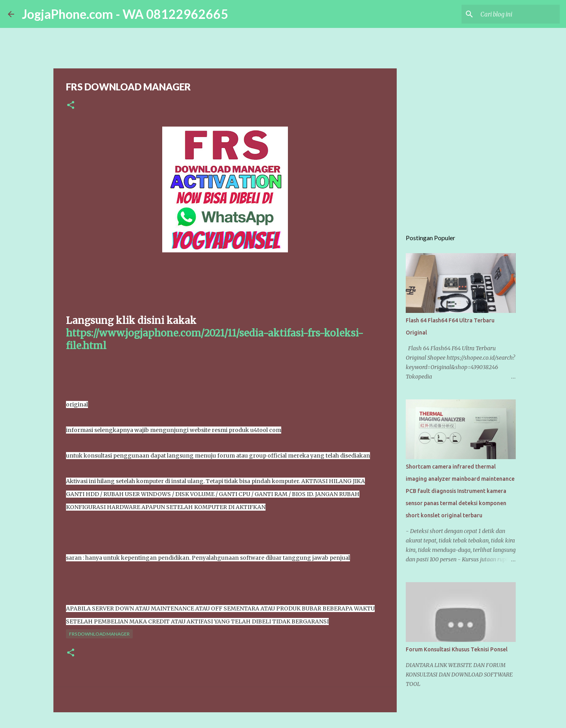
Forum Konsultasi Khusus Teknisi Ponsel (457, 649)
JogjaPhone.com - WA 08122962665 (125, 14)
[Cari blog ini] (518, 14)
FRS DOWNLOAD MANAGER (99, 634)
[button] (71, 106)
